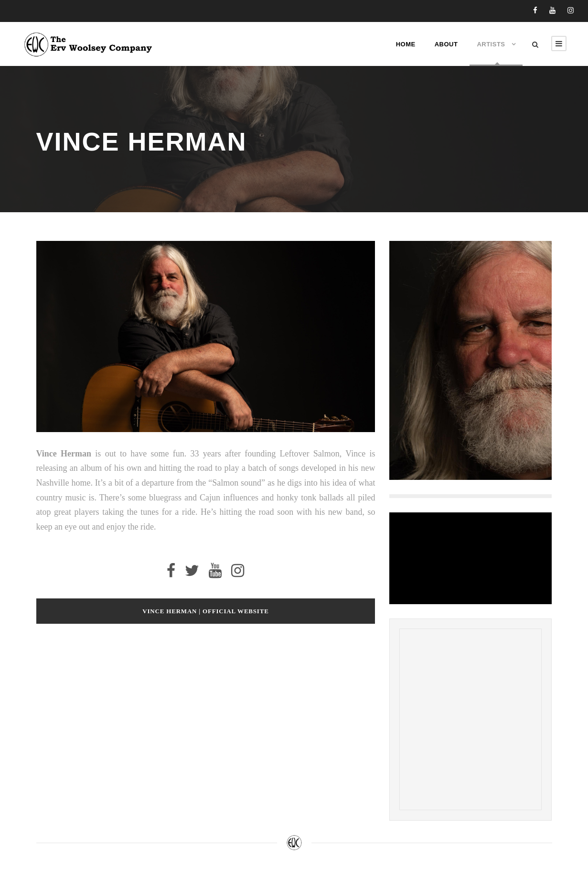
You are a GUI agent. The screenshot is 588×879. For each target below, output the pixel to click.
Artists (491, 44)
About (446, 44)
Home (406, 44)
